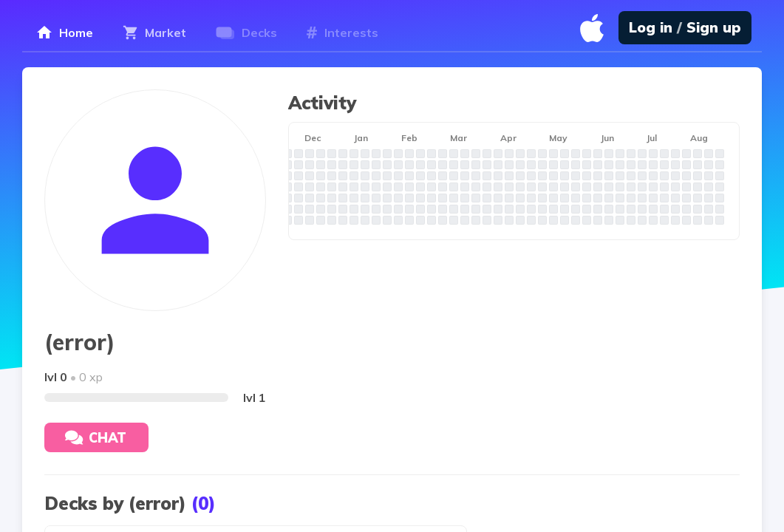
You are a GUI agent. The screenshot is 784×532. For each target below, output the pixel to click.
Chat (96, 438)
